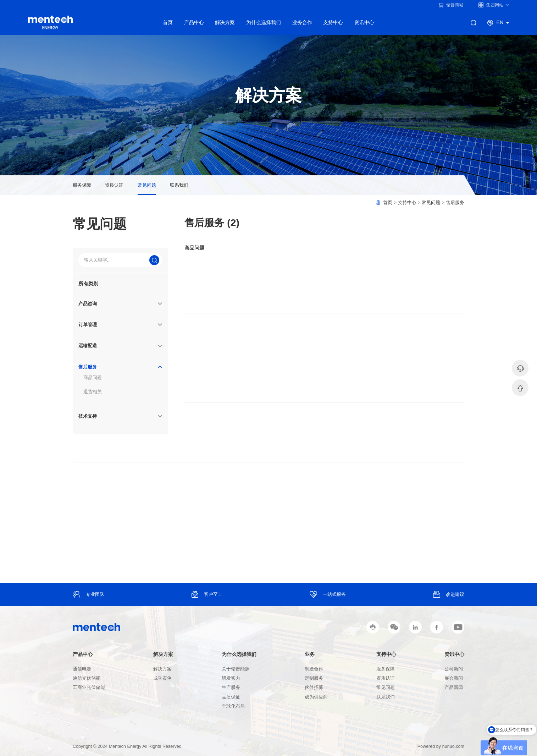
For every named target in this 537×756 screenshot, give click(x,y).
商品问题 (93, 377)
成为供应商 (316, 697)
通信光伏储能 (87, 678)
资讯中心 (364, 22)
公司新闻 (454, 669)
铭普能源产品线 (50, 23)
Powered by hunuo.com (441, 746)
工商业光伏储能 (89, 687)
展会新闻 (454, 678)
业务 (310, 654)
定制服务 (314, 678)
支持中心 (333, 22)
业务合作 (302, 22)
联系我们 (179, 185)
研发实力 (231, 678)
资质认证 (114, 185)
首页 (168, 22)
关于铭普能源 (236, 669)
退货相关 (93, 392)
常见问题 (147, 185)
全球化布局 (233, 706)
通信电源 (82, 669)
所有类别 (88, 284)
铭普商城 (451, 5)
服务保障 (82, 185)
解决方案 (225, 22)
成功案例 (162, 678)
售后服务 (455, 202)
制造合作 (314, 669)
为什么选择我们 (264, 22)
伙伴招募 (314, 687)
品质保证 (231, 697)
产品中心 (194, 22)
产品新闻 (454, 687)
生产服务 (231, 687)
